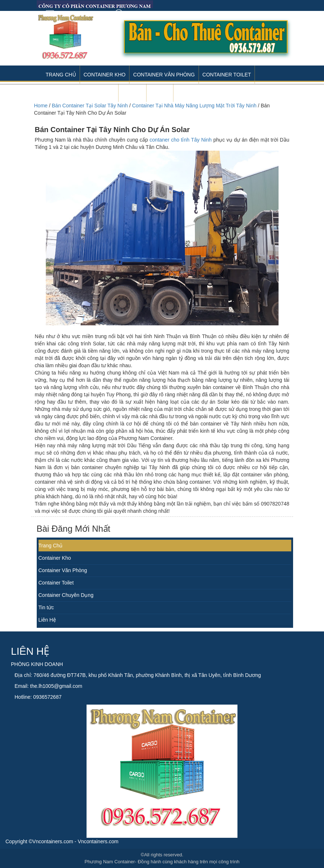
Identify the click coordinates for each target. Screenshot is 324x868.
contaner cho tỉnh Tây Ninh (181, 140)
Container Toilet (227, 75)
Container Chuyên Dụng (66, 595)
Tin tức (46, 607)
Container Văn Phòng (164, 75)
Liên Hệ (47, 620)
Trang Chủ (61, 75)
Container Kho (105, 75)
